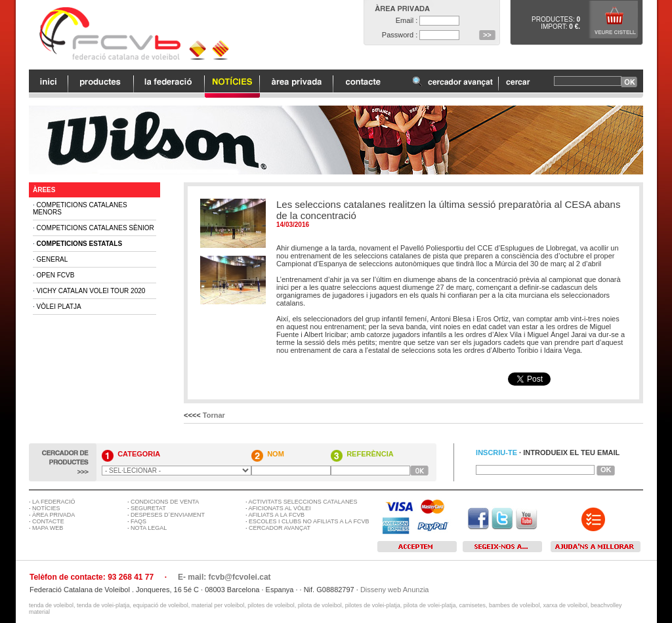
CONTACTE (48, 521)
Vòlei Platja (59, 307)
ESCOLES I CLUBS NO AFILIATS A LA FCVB (309, 521)
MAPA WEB (48, 528)
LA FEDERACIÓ (54, 502)
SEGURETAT (148, 508)
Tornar (214, 415)
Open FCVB (56, 275)
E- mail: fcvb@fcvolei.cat (224, 577)
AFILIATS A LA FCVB (277, 515)
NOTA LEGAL (149, 528)
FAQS (138, 521)
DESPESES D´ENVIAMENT (168, 515)
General (52, 259)
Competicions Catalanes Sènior (95, 228)
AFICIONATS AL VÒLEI (280, 508)
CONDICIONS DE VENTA (165, 502)
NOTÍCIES (46, 508)
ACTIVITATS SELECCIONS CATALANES (303, 502)
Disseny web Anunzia (395, 590)
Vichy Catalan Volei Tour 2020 (91, 291)
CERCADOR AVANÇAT (280, 528)
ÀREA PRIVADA (53, 515)
